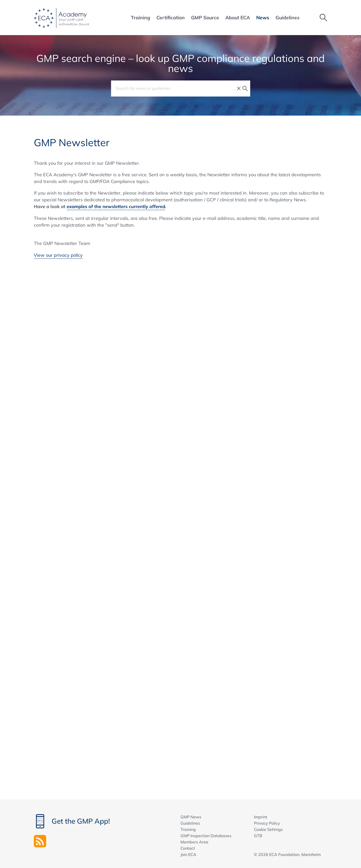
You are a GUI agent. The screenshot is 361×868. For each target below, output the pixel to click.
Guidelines (190, 823)
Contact (188, 848)
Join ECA (188, 854)
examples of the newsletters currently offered (116, 206)
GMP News (191, 817)
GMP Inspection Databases (206, 836)
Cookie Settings (268, 829)
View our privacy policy (58, 255)
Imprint (261, 817)
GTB (258, 836)
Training (188, 829)
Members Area (194, 842)
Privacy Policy (267, 823)
